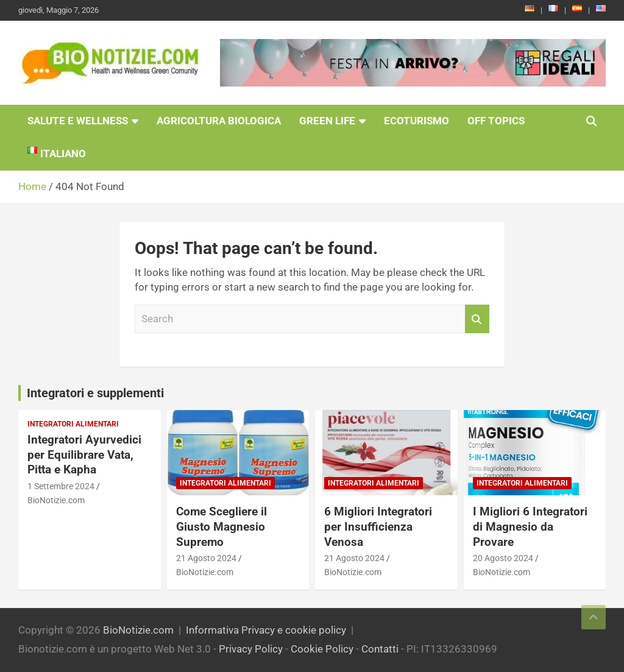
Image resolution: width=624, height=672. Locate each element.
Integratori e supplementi (95, 393)
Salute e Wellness (78, 121)
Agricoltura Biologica (219, 121)
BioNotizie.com (56, 500)
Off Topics (496, 121)
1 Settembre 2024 (61, 486)
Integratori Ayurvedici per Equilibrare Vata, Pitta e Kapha (84, 454)
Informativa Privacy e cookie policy (266, 630)
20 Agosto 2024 (503, 558)
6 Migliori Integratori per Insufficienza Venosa (378, 526)
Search (477, 319)
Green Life (327, 121)
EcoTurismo (417, 121)
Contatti (380, 649)
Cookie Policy (322, 649)
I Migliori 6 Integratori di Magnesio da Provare (530, 526)
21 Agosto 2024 (206, 558)
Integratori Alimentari (73, 424)
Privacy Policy (251, 649)
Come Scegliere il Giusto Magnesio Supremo (222, 526)
